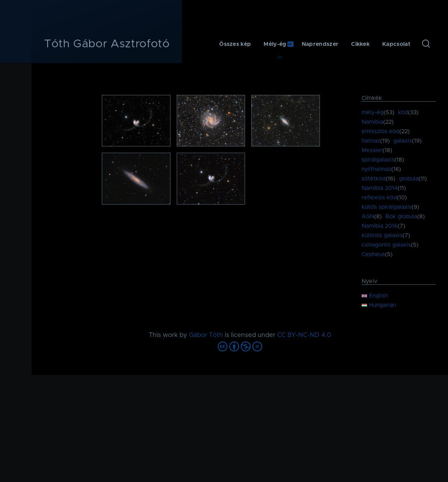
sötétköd (374, 179)
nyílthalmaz (376, 169)
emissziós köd (380, 131)
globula (409, 179)
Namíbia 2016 (380, 226)
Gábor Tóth (206, 335)
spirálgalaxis (378, 160)
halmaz (371, 141)
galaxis (403, 141)
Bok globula (401, 216)
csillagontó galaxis (386, 245)
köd (403, 112)
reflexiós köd (379, 198)
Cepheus (373, 254)
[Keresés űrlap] (426, 44)
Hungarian (379, 305)
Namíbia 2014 (380, 188)
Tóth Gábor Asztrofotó (107, 44)
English (375, 296)
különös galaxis (382, 235)
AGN (368, 216)
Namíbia (372, 122)
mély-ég (373, 112)
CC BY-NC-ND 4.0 (304, 335)
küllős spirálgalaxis (387, 207)
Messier (372, 150)
